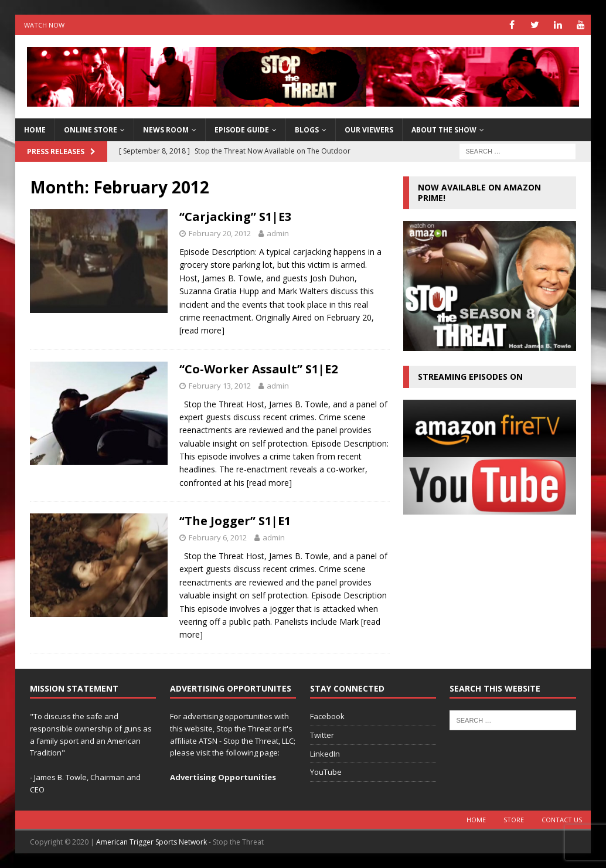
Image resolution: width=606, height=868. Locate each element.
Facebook (327, 716)
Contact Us (562, 820)
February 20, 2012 (220, 233)
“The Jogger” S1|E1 (235, 521)
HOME (35, 130)
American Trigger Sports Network (151, 842)
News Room (166, 130)
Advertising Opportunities (223, 777)
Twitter (322, 735)
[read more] (202, 330)
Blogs (307, 130)
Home (476, 820)
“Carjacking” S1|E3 (235, 217)
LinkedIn (325, 754)
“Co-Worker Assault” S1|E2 (258, 369)
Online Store (91, 130)
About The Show (444, 130)
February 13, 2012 (220, 386)
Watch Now (44, 25)
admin (278, 233)
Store (514, 820)
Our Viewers (369, 130)
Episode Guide (242, 130)
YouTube (326, 772)
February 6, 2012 (218, 537)
